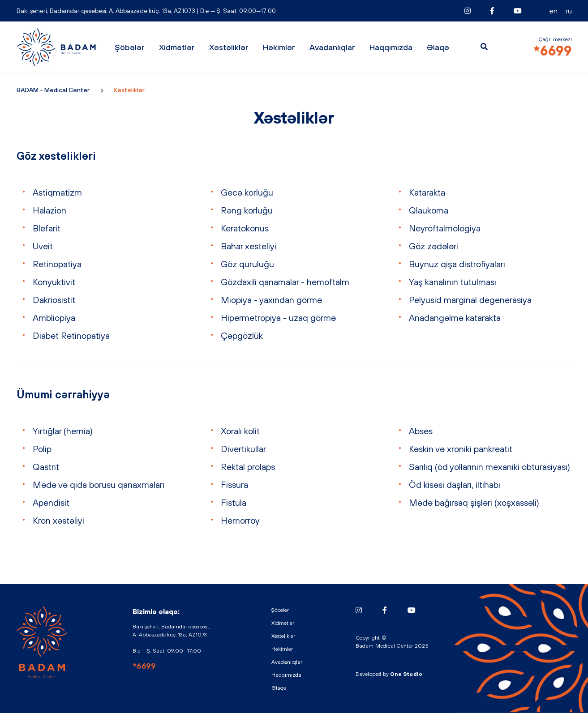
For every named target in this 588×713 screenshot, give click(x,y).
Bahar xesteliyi (249, 246)
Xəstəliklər (229, 47)
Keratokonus (245, 228)
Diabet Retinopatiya (71, 335)
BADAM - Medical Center (57, 47)
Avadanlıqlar (332, 47)
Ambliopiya (54, 318)
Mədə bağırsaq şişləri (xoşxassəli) (474, 502)
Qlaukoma (429, 210)
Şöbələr (130, 47)
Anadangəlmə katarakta (455, 318)
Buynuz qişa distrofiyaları (457, 264)
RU (569, 11)
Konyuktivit (54, 282)
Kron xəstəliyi (58, 520)
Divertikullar (243, 449)
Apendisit (51, 502)
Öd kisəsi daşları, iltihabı (455, 485)
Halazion (49, 210)
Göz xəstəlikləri (56, 156)
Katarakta (427, 192)
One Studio (406, 674)
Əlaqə (438, 47)
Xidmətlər (177, 47)
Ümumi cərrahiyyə (63, 394)
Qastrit (46, 467)
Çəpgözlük (242, 335)
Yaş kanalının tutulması (453, 282)
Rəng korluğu (247, 210)
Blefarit (47, 228)
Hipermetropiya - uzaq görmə (278, 318)
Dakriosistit (54, 300)
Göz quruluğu (247, 264)
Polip (42, 449)
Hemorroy (240, 520)
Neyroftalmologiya (445, 228)
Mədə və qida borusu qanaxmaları (99, 485)
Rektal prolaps (248, 467)
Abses (421, 431)
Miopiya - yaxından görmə (271, 300)
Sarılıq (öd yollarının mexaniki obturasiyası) (489, 467)
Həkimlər (279, 47)
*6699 (553, 51)
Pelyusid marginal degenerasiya (470, 300)
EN (554, 11)
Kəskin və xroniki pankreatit (461, 449)
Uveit (43, 246)
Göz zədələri (433, 246)
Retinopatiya (57, 264)
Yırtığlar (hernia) (63, 431)
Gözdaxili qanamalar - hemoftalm (285, 282)
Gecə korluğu (247, 192)
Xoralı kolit (240, 431)
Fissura (234, 485)
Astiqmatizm (57, 192)
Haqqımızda (391, 47)
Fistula (234, 502)
